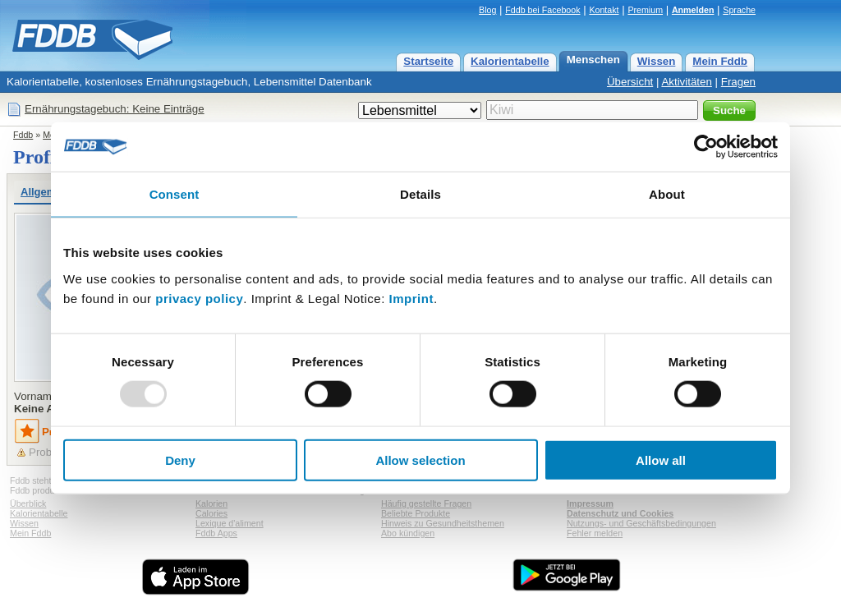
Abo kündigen (408, 533)
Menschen (593, 60)
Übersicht (630, 82)
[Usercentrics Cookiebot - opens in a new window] (706, 147)
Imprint (411, 298)
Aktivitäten (687, 82)
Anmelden (693, 10)
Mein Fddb (720, 61)
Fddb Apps (216, 533)
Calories (211, 513)
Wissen (657, 61)
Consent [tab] (175, 194)
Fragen (738, 82)
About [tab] (667, 194)
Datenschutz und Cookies (620, 513)
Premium (645, 10)
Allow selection (420, 460)
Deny (180, 460)
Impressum (590, 503)
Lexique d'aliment (230, 523)
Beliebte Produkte (416, 513)
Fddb (23, 135)
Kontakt (604, 10)
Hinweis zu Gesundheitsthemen (443, 523)
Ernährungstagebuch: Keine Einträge (115, 109)
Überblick (28, 503)
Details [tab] (420, 194)
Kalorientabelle (510, 61)
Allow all (661, 460)
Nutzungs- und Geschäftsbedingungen (641, 523)
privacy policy (199, 298)
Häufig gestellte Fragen (426, 503)
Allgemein (46, 192)
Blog (487, 10)
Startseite (428, 61)
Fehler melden (595, 533)
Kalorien (211, 503)
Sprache (739, 10)
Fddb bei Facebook (542, 10)
